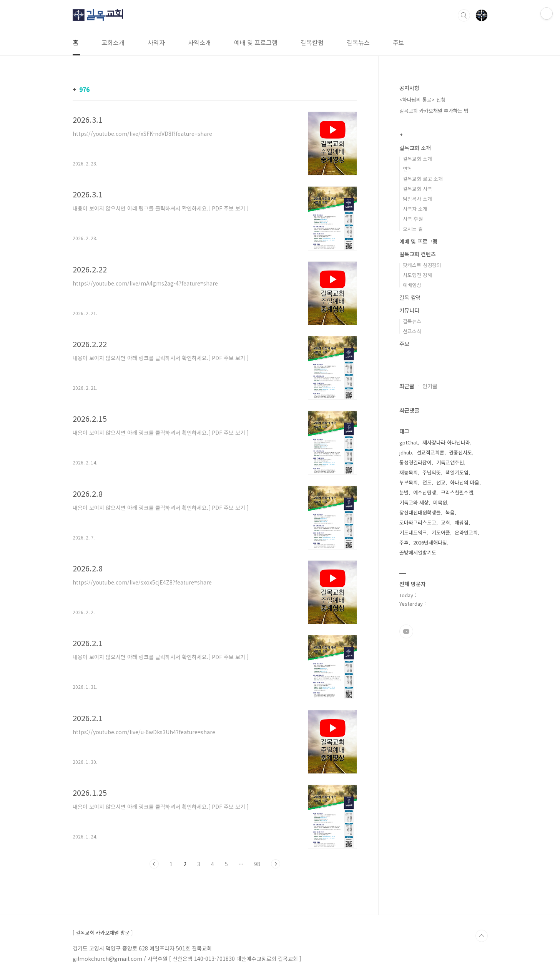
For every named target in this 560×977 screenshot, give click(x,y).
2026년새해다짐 (430, 542)
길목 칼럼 (410, 297)
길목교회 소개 (415, 148)
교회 (445, 522)
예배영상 (412, 285)
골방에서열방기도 (418, 552)
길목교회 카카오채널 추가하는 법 (434, 111)
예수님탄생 (425, 492)
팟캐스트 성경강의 (422, 265)
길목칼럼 (312, 42)
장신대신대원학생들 (420, 512)
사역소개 (199, 42)
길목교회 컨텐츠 (418, 254)
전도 (427, 482)
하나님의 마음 (465, 482)
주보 (399, 42)
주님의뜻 (432, 472)
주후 (404, 542)
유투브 (406, 631)
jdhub (406, 452)
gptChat (409, 442)
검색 (464, 15)
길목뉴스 (358, 42)
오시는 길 (413, 229)
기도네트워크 (413, 532)
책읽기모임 (457, 472)
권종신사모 (460, 452)
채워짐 (462, 522)
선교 (441, 482)
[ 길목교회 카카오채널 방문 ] (103, 933)
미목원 (440, 502)
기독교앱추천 (450, 462)
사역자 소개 (415, 209)
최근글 (407, 386)
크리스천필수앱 (457, 492)
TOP (482, 936)
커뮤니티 (409, 310)
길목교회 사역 (417, 189)
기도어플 (441, 532)
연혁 (407, 169)
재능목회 (409, 472)
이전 (154, 864)
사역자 (156, 42)
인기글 (430, 386)
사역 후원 (413, 219)
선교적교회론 (430, 452)
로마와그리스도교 (418, 522)
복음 (450, 512)
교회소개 (113, 42)
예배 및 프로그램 (256, 42)
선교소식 (412, 331)
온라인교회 (466, 532)
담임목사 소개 (417, 199)
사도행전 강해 (417, 275)
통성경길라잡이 (415, 462)
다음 (276, 864)
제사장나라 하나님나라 (446, 442)
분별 (404, 492)
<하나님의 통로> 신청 (422, 99)
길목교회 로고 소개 (423, 179)
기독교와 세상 (414, 502)
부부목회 (409, 482)
